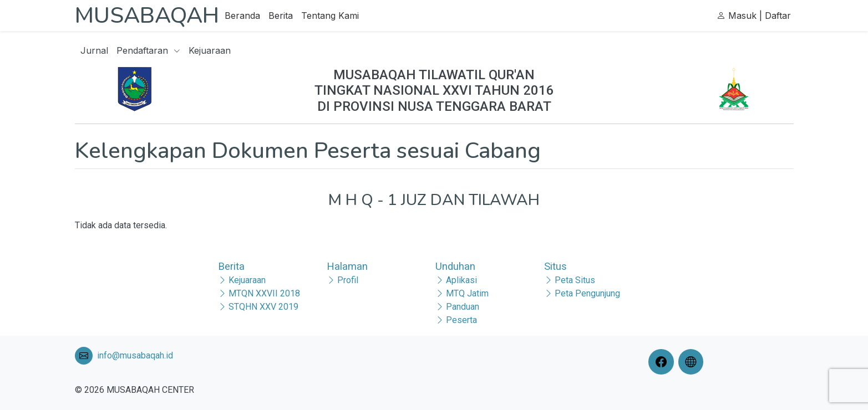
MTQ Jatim (467, 293)
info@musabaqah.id (135, 355)
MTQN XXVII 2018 (264, 293)
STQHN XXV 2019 (263, 307)
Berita (281, 16)
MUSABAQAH (147, 16)
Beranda (242, 16)
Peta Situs (575, 280)
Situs (555, 266)
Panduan (463, 307)
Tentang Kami (330, 16)
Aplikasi (461, 280)
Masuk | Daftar (754, 16)
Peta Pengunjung (587, 293)
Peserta (461, 320)
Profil (348, 280)
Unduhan (455, 266)
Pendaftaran (148, 50)
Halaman (347, 266)
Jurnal (94, 50)
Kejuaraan (210, 50)
